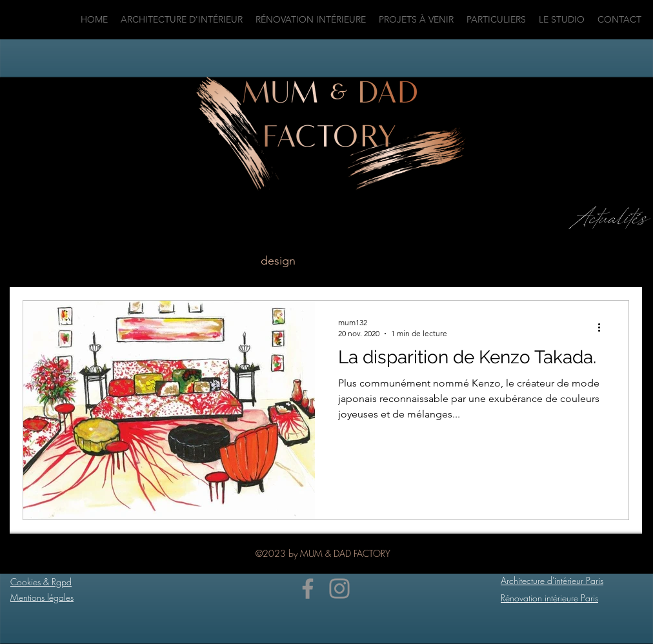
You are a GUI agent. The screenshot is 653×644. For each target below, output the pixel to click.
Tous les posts (59, 261)
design (278, 261)
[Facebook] (308, 589)
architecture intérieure (178, 261)
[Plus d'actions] (603, 327)
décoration (484, 261)
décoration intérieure (376, 261)
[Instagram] (339, 589)
